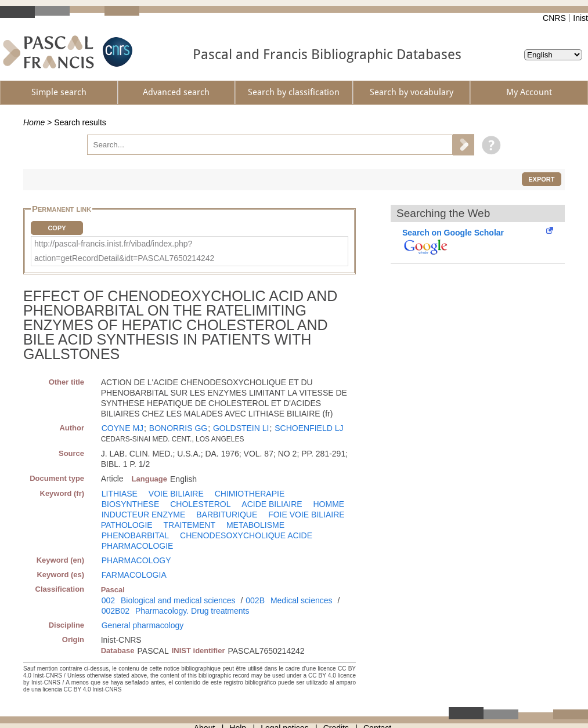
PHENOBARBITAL (135, 535)
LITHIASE (120, 494)
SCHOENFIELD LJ (309, 428)
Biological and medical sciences (178, 600)
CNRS (554, 18)
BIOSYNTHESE (131, 504)
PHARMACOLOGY (136, 560)
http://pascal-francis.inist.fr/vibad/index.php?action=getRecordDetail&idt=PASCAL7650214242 (124, 251)
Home (34, 122)
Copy (57, 228)
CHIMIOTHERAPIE (250, 494)
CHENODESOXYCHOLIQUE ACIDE (246, 535)
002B (255, 600)
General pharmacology (143, 625)
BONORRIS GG (178, 428)
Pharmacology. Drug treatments (192, 611)
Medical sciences (302, 600)
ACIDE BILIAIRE (272, 504)
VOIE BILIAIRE (176, 494)
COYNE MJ (122, 428)
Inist (580, 18)
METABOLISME (255, 525)
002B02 (116, 611)
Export (541, 179)
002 (108, 600)
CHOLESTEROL (200, 504)
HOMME (329, 504)
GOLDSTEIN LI (241, 428)
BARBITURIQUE (227, 515)
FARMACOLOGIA (134, 575)
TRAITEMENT (190, 525)
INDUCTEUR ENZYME (144, 515)
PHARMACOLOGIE (138, 546)
